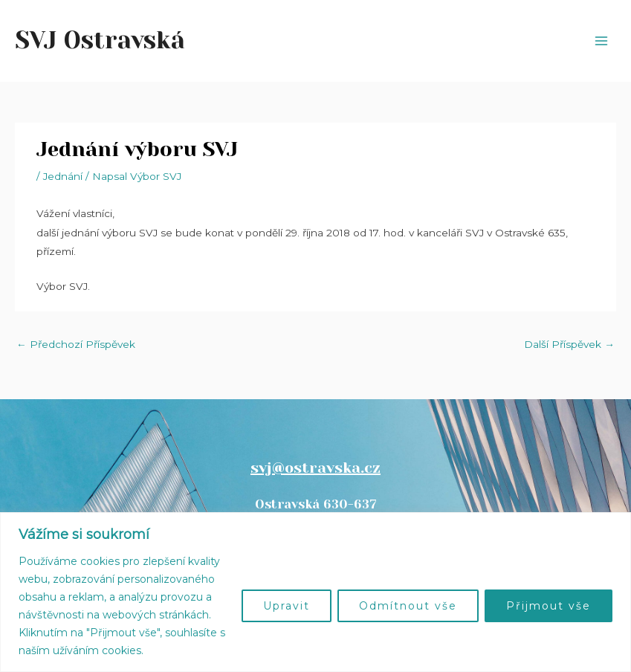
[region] (315, 592)
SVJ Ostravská (100, 41)
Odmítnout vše (408, 606)
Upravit (287, 606)
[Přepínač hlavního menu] (602, 41)
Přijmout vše (549, 606)
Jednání (63, 176)
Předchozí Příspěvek (76, 344)
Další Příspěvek (569, 344)
